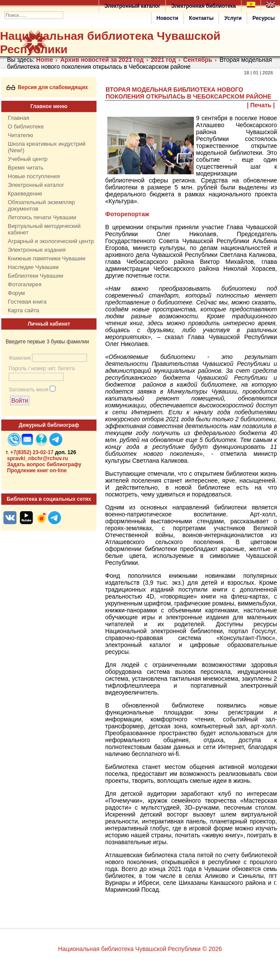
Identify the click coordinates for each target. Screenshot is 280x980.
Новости (167, 18)
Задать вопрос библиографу (44, 464)
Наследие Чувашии (33, 267)
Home (45, 60)
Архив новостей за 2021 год (102, 60)
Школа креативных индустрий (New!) (47, 147)
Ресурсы (264, 18)
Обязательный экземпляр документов (41, 205)
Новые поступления (34, 176)
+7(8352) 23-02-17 (32, 452)
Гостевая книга (27, 302)
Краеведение (25, 194)
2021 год (164, 60)
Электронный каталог (132, 6)
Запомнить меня (29, 390)
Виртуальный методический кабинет (44, 229)
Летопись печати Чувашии (42, 217)
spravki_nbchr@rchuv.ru (37, 458)
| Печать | (261, 105)
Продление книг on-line (37, 471)
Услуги (233, 18)
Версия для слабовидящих (47, 87)
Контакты (201, 18)
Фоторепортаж (127, 214)
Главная (18, 118)
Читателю (21, 135)
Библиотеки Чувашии (35, 276)
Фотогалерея (25, 284)
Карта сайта (23, 310)
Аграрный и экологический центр (51, 241)
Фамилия (20, 358)
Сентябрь (198, 60)
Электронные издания (37, 250)
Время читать (26, 168)
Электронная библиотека (203, 6)
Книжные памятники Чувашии (47, 258)
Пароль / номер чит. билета (42, 368)
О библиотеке (26, 127)
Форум (16, 293)
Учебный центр (28, 159)
